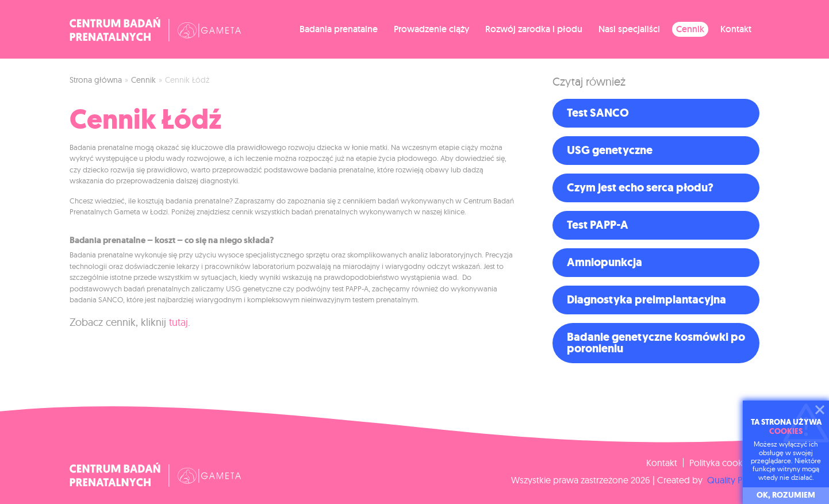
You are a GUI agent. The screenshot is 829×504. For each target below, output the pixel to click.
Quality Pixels (732, 480)
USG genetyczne (610, 150)
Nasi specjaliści (629, 29)
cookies (786, 431)
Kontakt (736, 29)
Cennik (690, 29)
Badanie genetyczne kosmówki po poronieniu (656, 343)
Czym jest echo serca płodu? (640, 188)
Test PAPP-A (598, 225)
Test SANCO (598, 113)
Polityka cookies (721, 463)
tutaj (179, 322)
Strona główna (96, 80)
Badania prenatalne (339, 29)
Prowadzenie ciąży (431, 29)
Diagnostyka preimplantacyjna (646, 300)
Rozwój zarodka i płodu (534, 29)
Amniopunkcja (605, 262)
